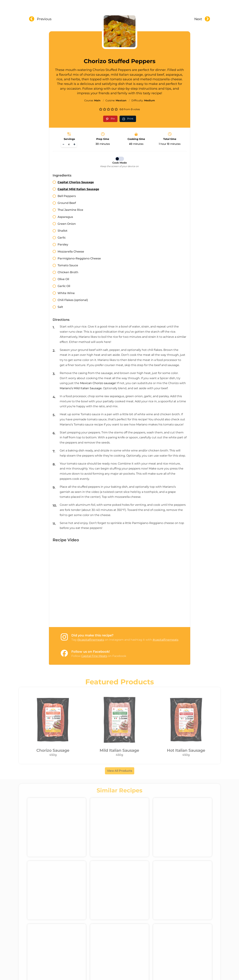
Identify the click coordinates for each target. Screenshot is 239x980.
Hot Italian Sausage (186, 750)
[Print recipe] (128, 119)
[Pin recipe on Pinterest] (110, 119)
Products (113, 6)
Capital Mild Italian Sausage (78, 189)
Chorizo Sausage (53, 750)
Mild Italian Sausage (119, 750)
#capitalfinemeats (166, 640)
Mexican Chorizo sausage (97, 383)
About (92, 6)
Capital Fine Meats (94, 656)
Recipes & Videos (142, 6)
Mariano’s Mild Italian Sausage (81, 388)
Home (75, 6)
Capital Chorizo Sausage (76, 182)
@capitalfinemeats (91, 640)
